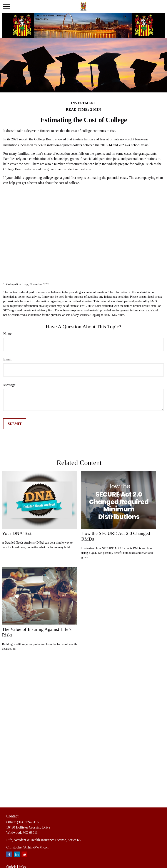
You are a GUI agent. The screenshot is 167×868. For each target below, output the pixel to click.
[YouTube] (24, 854)
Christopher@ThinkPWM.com (28, 847)
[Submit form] (15, 424)
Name (7, 334)
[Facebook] (9, 854)
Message (9, 385)
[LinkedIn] (17, 854)
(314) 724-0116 (28, 822)
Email (7, 359)
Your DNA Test (17, 533)
